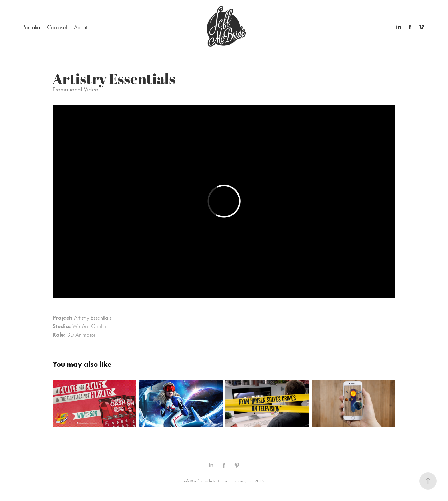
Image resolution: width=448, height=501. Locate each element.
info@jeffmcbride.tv (200, 481)
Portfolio (31, 27)
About (81, 27)
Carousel (57, 27)
